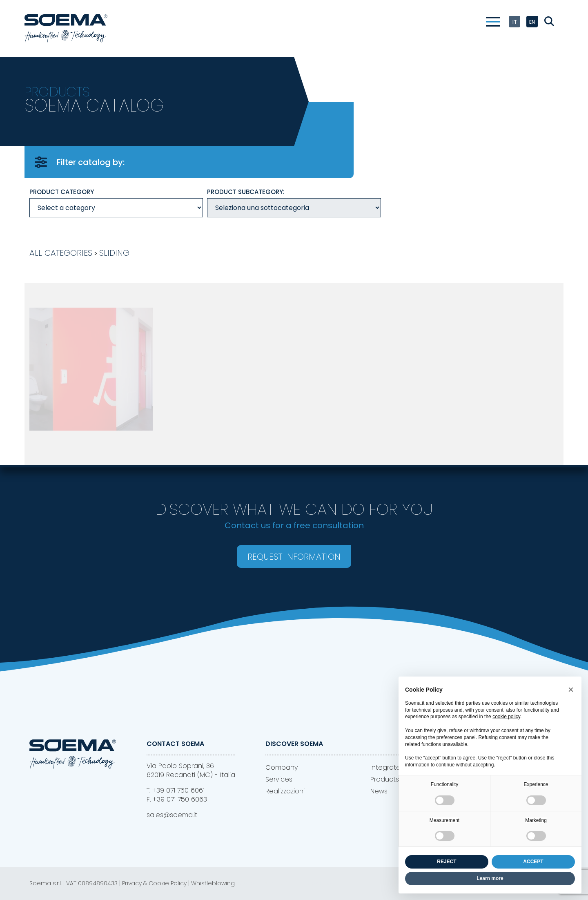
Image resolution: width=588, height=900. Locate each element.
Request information (294, 557)
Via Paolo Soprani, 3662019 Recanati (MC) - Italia (191, 770)
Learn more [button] (490, 878)
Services (279, 779)
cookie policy (506, 717)
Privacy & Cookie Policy (154, 883)
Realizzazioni (285, 791)
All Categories (61, 253)
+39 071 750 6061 (178, 790)
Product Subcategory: (246, 192)
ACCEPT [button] (533, 862)
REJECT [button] (447, 862)
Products (385, 779)
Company (282, 767)
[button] (571, 690)
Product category (62, 192)
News (379, 791)
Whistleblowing (213, 883)
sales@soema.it (172, 815)
